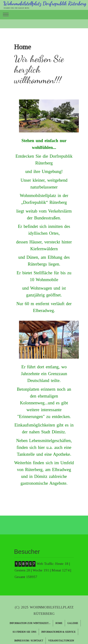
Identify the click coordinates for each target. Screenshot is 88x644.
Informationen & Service (58, 632)
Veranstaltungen (61, 640)
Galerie (73, 623)
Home (59, 623)
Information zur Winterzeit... (30, 623)
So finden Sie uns (24, 632)
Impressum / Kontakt (29, 640)
